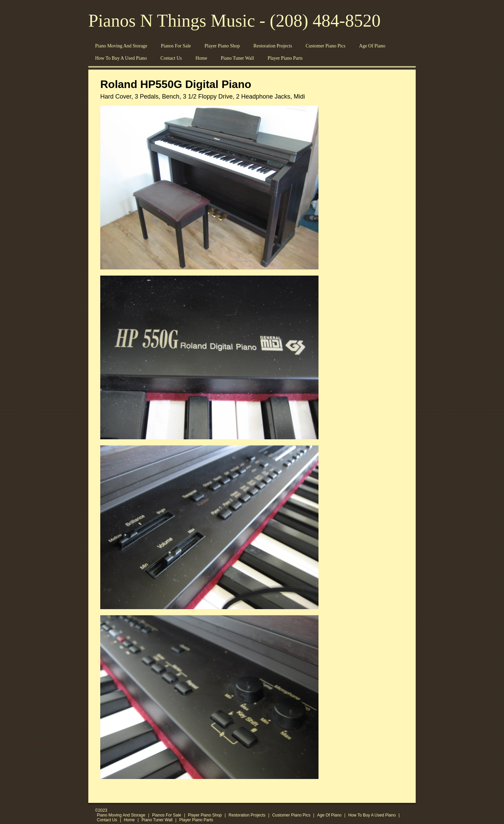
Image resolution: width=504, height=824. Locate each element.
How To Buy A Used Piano (121, 58)
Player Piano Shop (222, 46)
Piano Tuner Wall (237, 58)
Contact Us (171, 58)
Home (201, 58)
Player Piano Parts (285, 58)
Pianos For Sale (176, 46)
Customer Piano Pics (325, 46)
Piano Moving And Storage (121, 46)
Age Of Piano (372, 46)
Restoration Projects (273, 46)
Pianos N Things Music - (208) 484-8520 (234, 21)
